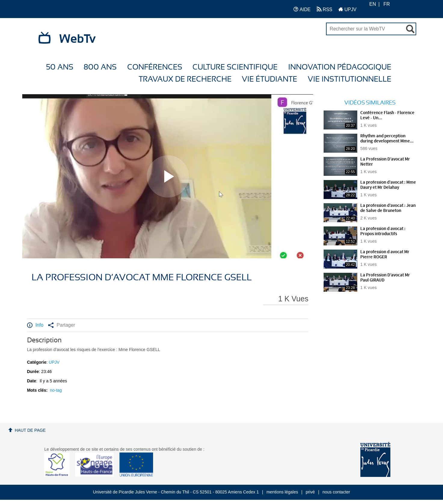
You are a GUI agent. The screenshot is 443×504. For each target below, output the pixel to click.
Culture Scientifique (235, 67)
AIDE (302, 9)
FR (387, 4)
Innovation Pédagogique (340, 67)
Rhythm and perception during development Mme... (387, 139)
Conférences (155, 67)
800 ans (100, 67)
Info (35, 325)
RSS (325, 9)
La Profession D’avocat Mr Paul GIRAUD (385, 278)
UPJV (347, 9)
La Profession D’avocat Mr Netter (385, 162)
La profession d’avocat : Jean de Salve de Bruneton (388, 208)
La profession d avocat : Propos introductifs (383, 231)
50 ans (60, 67)
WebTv (77, 39)
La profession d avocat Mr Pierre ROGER (385, 255)
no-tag (56, 390)
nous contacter (336, 492)
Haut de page (30, 430)
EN (373, 4)
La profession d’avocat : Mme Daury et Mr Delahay (388, 185)
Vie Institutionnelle (349, 79)
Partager (62, 325)
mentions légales (282, 492)
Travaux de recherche (185, 79)
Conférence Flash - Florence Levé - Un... (387, 115)
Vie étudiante (269, 79)
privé (310, 492)
